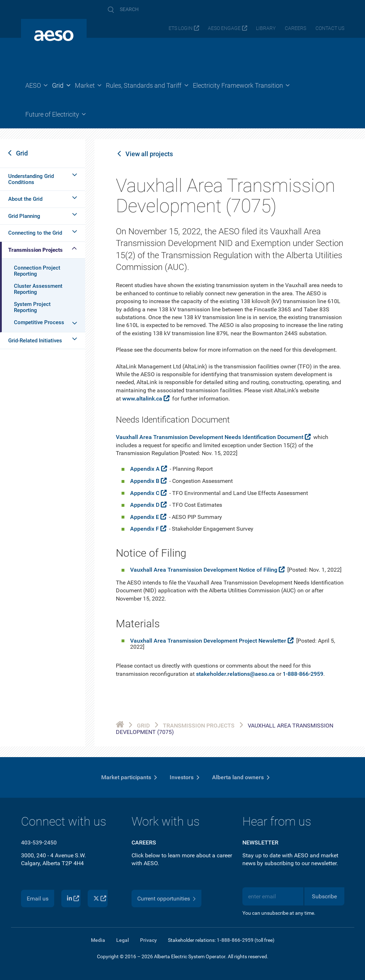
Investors (182, 777)
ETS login (181, 28)
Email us (38, 899)
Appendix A (145, 469)
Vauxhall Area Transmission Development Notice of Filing (204, 570)
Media (98, 940)
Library (266, 28)
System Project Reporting (32, 307)
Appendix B (145, 481)
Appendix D (145, 505)
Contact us (330, 28)
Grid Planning (24, 216)
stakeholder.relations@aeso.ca (235, 674)
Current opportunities (164, 899)
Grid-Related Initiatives (35, 341)
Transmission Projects (35, 250)
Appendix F (145, 529)
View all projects (149, 154)
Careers (295, 28)
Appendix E (145, 517)
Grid (22, 153)
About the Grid (25, 199)
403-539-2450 (39, 843)
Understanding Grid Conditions (31, 179)
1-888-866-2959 (303, 674)
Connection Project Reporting (37, 271)
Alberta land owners (238, 777)
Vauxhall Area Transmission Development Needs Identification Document (210, 437)
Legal (123, 940)
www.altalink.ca (142, 399)
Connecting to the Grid (35, 233)
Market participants (126, 777)
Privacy (148, 940)
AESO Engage (224, 28)
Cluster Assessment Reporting (38, 289)
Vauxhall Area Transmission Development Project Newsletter (208, 641)
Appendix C (145, 493)
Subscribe (324, 896)
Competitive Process (39, 322)
